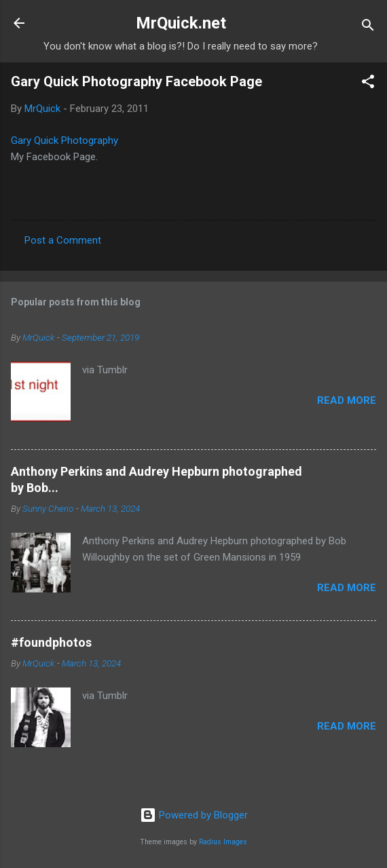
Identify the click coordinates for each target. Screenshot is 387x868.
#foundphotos (51, 642)
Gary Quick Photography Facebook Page (136, 81)
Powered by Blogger (194, 815)
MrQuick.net (181, 23)
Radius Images (223, 842)
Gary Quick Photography (64, 140)
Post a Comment (63, 240)
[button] (368, 84)
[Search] (368, 27)
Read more (347, 400)
